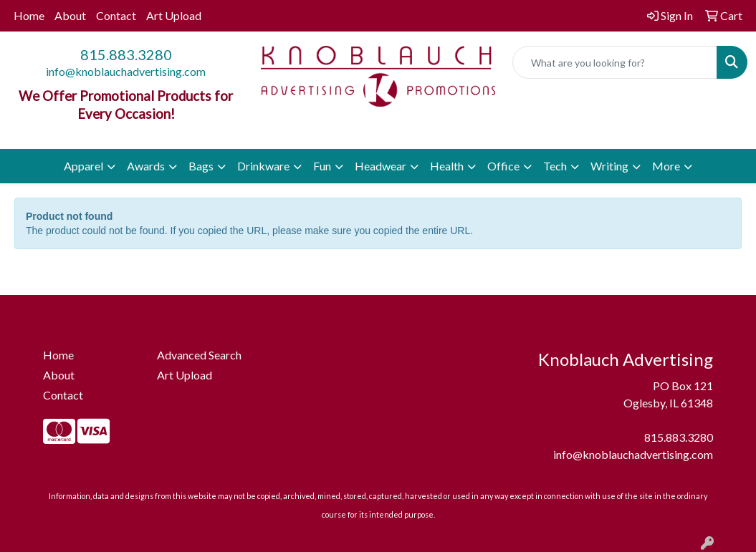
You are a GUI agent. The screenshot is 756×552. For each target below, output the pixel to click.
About (70, 15)
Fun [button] (322, 166)
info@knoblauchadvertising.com (126, 71)
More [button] (666, 166)
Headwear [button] (381, 166)
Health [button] (447, 166)
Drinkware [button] (263, 166)
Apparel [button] (83, 166)
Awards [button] (146, 166)
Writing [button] (609, 166)
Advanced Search (199, 355)
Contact (116, 15)
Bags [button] (201, 166)
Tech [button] (555, 166)
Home (29, 15)
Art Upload (174, 15)
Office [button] (503, 166)
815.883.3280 (126, 54)
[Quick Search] (615, 62)
